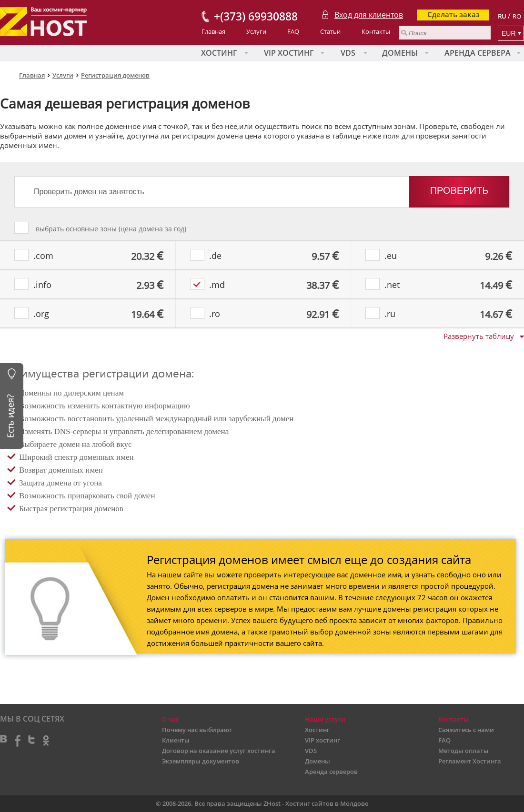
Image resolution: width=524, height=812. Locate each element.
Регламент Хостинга (470, 761)
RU (502, 16)
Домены (400, 53)
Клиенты (176, 740)
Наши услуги (325, 719)
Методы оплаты (464, 751)
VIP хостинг (289, 53)
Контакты (376, 31)
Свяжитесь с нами (466, 730)
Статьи (330, 31)
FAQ (293, 31)
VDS (348, 53)
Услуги (256, 31)
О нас (170, 719)
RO (517, 16)
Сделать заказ (453, 14)
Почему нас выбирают (197, 730)
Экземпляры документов (201, 761)
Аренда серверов (331, 772)
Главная (213, 31)
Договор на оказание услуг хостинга (219, 751)
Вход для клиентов (369, 15)
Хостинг (219, 53)
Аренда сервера (478, 53)
